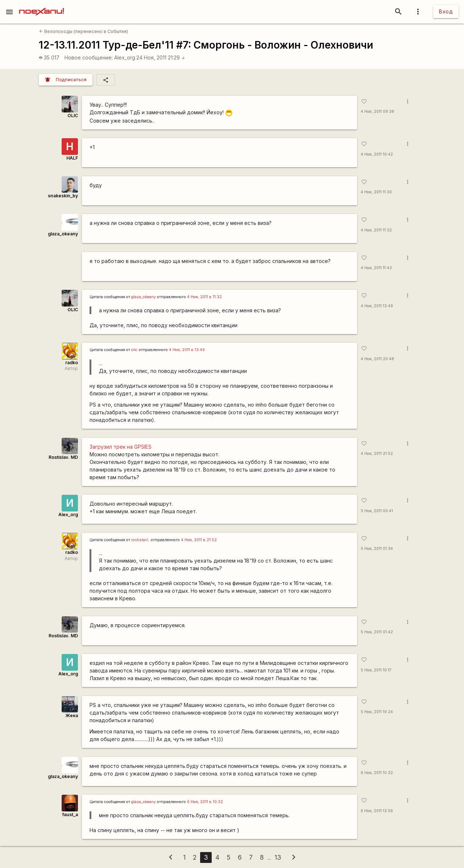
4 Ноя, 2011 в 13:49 (187, 350)
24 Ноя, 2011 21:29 (161, 57)
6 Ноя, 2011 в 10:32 (205, 802)
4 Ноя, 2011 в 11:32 (204, 297)
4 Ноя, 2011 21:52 (377, 454)
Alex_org (125, 57)
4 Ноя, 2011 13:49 (377, 306)
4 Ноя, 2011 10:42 (377, 154)
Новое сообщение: (89, 57)
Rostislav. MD (63, 457)
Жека (72, 715)
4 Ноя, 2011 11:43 (376, 268)
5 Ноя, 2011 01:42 (377, 632)
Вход (446, 11)
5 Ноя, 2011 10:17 (376, 670)
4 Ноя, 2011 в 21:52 (199, 540)
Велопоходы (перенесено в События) (84, 31)
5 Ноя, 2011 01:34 (377, 549)
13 (278, 857)
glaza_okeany (63, 234)
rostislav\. (140, 540)
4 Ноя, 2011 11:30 (376, 192)
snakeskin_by (63, 196)
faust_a (70, 814)
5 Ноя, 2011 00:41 (377, 511)
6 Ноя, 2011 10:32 (377, 773)
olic (134, 350)
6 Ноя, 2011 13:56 (377, 811)
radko (72, 363)
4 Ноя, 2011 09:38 (377, 112)
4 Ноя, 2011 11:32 (376, 230)
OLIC (73, 116)
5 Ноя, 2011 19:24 (377, 712)
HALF (72, 158)
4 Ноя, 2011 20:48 (377, 359)
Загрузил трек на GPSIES (121, 447)
